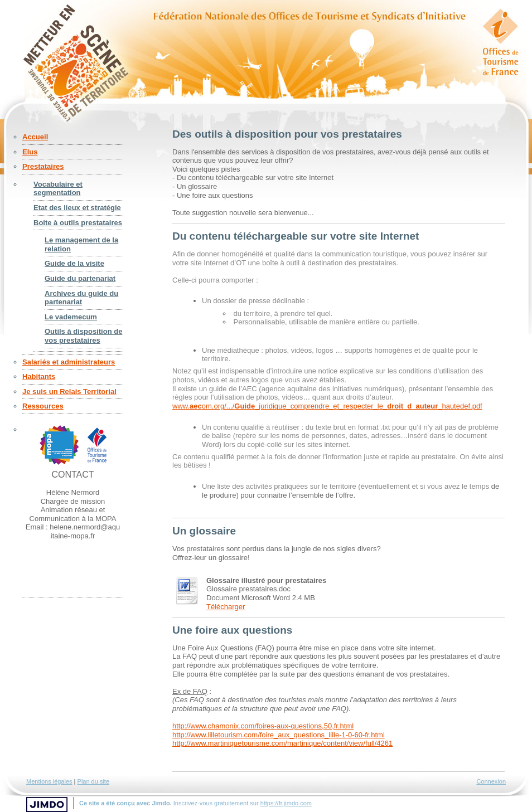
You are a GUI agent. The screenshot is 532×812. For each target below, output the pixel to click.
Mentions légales (49, 781)
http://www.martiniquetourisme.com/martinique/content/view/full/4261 (282, 743)
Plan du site (93, 781)
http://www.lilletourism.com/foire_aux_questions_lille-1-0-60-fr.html (279, 735)
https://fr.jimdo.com (286, 803)
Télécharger (226, 607)
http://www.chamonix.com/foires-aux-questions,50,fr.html (263, 726)
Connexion (491, 781)
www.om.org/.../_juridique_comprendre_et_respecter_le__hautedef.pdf (327, 406)
